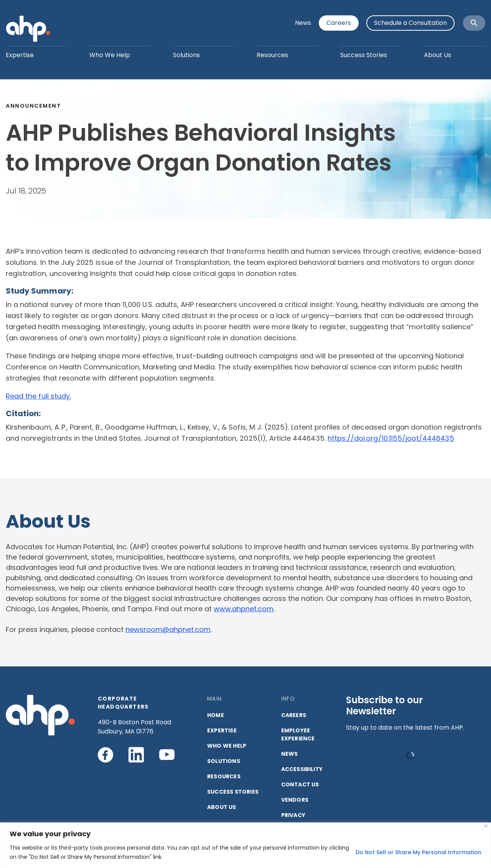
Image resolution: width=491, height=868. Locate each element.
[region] (245, 845)
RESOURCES (224, 776)
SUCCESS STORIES (233, 792)
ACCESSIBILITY (302, 769)
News (303, 23)
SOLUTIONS (224, 761)
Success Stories (364, 55)
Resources (272, 55)
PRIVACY (293, 815)
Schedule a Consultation (410, 23)
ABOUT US (222, 807)
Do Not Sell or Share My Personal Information (419, 852)
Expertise (20, 55)
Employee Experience (298, 734)
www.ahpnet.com (244, 609)
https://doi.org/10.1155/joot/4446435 (391, 438)
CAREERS (294, 715)
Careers (339, 23)
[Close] (486, 826)
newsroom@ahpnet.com (168, 629)
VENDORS (295, 800)
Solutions (186, 55)
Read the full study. (38, 396)
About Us (437, 55)
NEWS (290, 754)
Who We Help (110, 55)
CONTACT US (300, 784)
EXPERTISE (222, 730)
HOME (216, 715)
